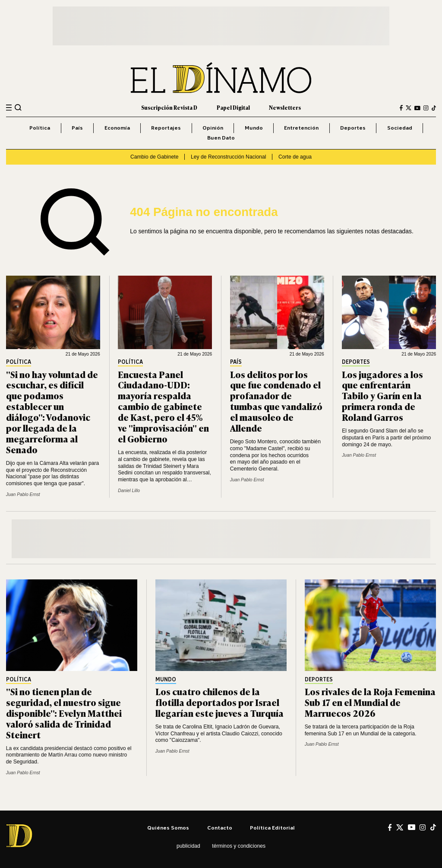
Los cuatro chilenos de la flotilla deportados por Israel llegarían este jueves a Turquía (219, 702)
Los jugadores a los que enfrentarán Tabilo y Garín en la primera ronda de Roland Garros (382, 396)
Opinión (213, 128)
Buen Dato (221, 138)
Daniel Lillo (129, 491)
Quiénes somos (168, 828)
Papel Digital (233, 108)
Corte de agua (295, 157)
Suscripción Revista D (169, 108)
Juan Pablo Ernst (23, 494)
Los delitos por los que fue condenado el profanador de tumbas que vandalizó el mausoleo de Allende (276, 401)
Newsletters (285, 108)
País (77, 128)
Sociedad (400, 128)
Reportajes (166, 128)
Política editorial (272, 828)
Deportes (353, 128)
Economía (117, 128)
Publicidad (188, 846)
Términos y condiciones (239, 846)
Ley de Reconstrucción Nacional (228, 157)
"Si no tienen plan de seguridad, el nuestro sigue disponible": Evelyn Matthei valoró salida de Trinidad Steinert (64, 713)
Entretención (301, 128)
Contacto (220, 828)
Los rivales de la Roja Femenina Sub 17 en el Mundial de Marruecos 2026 (370, 702)
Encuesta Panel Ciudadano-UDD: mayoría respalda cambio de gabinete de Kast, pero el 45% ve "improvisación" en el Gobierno (163, 406)
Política (40, 128)
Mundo (254, 128)
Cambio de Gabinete (155, 157)
